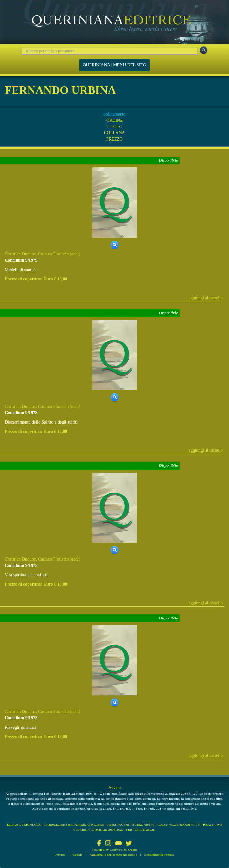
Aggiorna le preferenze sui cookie (113, 855)
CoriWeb (116, 850)
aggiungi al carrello (206, 298)
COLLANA (114, 133)
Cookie (77, 855)
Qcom (132, 850)
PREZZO (114, 139)
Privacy (60, 855)
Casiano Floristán (53, 254)
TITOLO (114, 127)
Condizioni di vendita (159, 855)
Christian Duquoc (20, 254)
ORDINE (114, 120)
